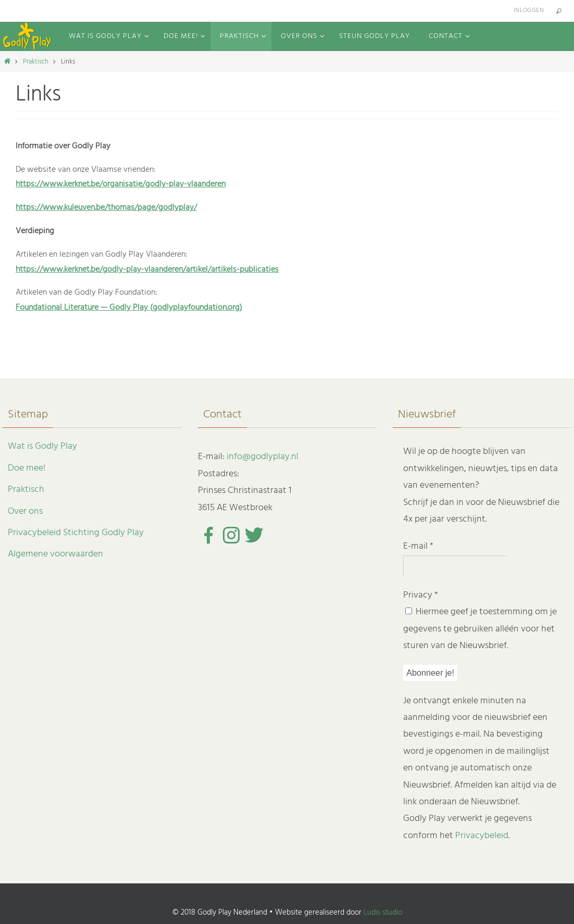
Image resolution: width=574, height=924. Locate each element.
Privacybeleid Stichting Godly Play (76, 533)
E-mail (418, 546)
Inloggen (529, 10)
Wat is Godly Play (42, 446)
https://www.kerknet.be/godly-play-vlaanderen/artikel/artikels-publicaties (147, 270)
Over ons (25, 511)
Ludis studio (383, 913)
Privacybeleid (482, 836)
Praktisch (36, 62)
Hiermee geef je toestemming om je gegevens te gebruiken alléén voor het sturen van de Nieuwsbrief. (480, 629)
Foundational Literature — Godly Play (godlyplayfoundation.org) (129, 308)
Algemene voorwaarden (55, 554)
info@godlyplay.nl (263, 457)
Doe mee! (27, 468)
